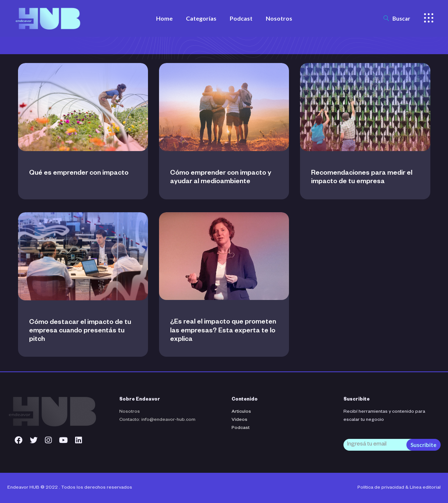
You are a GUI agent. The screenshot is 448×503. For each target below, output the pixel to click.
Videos (239, 420)
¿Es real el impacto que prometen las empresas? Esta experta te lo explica (223, 331)
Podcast (241, 428)
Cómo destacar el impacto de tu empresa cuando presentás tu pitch (80, 331)
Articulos (241, 412)
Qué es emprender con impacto (79, 174)
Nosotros (130, 412)
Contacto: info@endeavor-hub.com (157, 420)
